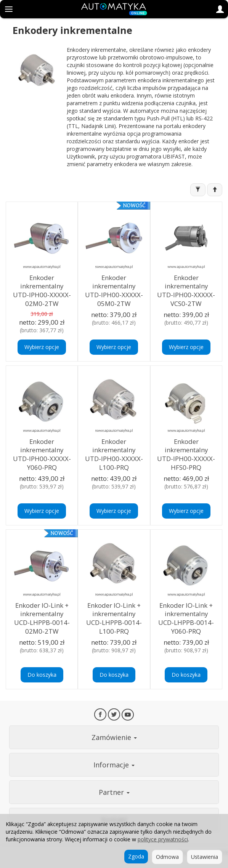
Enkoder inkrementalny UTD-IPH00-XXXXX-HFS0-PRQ (186, 454)
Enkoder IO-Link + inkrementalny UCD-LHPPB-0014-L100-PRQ (114, 618)
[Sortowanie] (215, 190)
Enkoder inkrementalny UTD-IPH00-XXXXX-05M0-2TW (114, 291)
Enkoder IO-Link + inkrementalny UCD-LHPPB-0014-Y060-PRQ (186, 618)
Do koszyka (42, 675)
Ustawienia (205, 857)
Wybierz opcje (42, 347)
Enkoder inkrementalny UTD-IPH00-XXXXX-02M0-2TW (42, 291)
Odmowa (167, 857)
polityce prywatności (163, 839)
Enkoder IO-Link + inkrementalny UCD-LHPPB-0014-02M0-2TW (42, 618)
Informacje (114, 765)
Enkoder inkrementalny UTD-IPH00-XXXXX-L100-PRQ (114, 454)
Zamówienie (114, 737)
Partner (114, 792)
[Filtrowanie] (198, 190)
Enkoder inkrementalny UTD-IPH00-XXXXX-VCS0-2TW (186, 291)
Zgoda (136, 856)
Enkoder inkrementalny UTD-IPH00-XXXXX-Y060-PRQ (42, 454)
